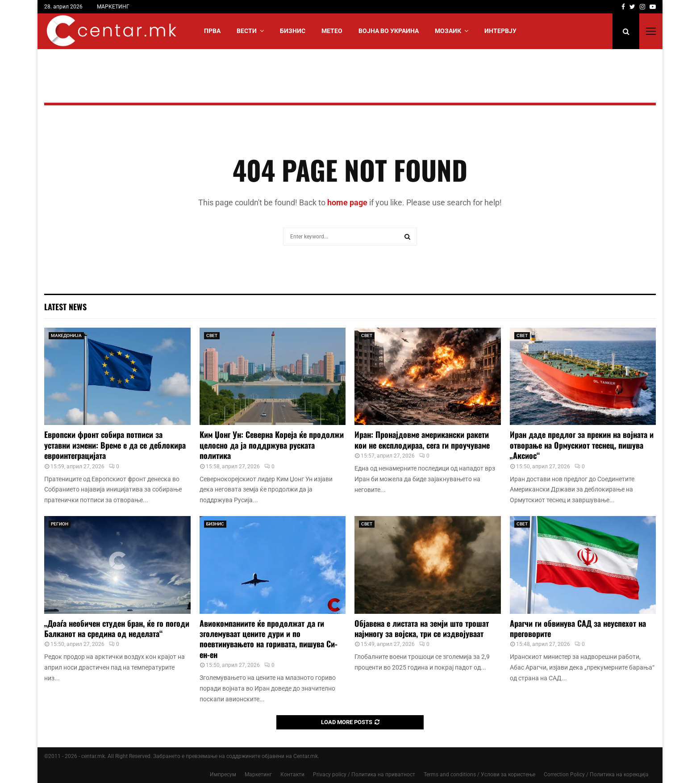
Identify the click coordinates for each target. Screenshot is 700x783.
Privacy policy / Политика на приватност (364, 775)
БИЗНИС (293, 31)
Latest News (65, 307)
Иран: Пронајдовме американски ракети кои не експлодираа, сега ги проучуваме (422, 439)
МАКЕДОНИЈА (66, 335)
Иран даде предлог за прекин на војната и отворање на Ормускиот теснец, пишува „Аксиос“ (582, 445)
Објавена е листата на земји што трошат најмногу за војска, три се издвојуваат (422, 628)
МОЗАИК (448, 31)
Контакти (292, 775)
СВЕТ (212, 335)
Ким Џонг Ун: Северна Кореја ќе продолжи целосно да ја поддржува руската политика (272, 445)
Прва (212, 31)
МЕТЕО (332, 31)
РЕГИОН (60, 524)
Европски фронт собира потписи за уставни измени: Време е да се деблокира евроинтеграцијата (115, 445)
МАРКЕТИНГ (113, 7)
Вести (247, 31)
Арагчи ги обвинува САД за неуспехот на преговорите (578, 628)
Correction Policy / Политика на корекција (596, 775)
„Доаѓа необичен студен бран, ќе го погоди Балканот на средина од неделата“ (117, 628)
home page (347, 202)
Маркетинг (258, 775)
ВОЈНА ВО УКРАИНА (389, 31)
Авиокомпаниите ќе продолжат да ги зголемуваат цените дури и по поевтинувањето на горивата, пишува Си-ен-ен (269, 639)
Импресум (223, 775)
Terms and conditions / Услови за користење (479, 775)
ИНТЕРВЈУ (500, 31)
